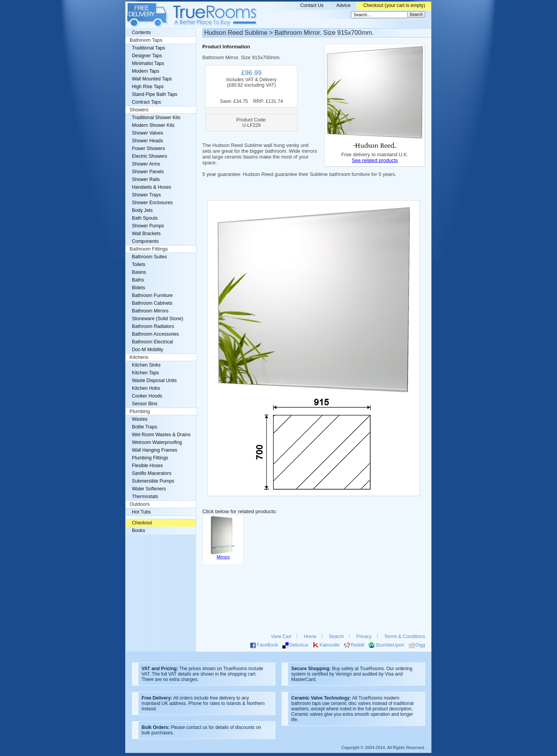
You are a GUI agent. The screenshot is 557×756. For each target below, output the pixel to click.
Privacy (364, 637)
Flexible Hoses (147, 466)
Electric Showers (150, 156)
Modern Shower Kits (153, 125)
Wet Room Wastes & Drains (161, 435)
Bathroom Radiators (153, 326)
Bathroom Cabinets (152, 303)
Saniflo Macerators (152, 473)
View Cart (281, 637)
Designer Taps (147, 56)
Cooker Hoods (147, 396)
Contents (141, 32)
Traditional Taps (149, 48)
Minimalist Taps (148, 63)
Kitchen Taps (145, 373)
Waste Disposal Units (154, 381)
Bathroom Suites (149, 257)
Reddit (358, 645)
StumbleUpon (390, 645)
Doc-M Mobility (148, 350)
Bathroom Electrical (152, 342)
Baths (138, 280)
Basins (139, 272)
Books (138, 531)
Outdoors (140, 504)
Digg (420, 645)
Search (336, 637)
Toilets (139, 265)
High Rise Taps (148, 87)
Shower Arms (146, 164)
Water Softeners (149, 489)
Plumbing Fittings (150, 458)
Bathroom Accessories (155, 334)
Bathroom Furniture (152, 295)
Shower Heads (147, 141)
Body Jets (142, 210)
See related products (375, 160)
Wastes (140, 419)
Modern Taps (146, 71)
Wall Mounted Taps (152, 79)
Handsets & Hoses (151, 187)
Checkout (142, 523)
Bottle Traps (144, 427)
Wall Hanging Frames (155, 450)
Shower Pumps (148, 226)
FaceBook (267, 645)
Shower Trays (146, 195)
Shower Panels (148, 172)
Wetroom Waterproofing (157, 442)
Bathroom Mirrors (150, 311)
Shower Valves (148, 133)
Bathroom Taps (146, 40)
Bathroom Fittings (149, 249)
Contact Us (312, 5)
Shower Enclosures (152, 203)
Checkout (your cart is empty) (394, 5)
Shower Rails (146, 179)
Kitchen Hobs (146, 388)
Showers (139, 110)
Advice (343, 5)
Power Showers (149, 148)
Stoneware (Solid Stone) (158, 319)
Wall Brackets (146, 234)
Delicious (299, 645)
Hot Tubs (141, 512)
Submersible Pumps (153, 481)
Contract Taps (146, 102)
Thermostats (145, 497)
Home (310, 637)
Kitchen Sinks (146, 365)
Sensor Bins (145, 404)
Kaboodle (330, 645)
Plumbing (140, 411)
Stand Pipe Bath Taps (155, 94)
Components (145, 241)
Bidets (138, 288)
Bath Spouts (145, 218)
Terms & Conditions (405, 637)
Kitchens (139, 357)
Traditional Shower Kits (156, 118)
